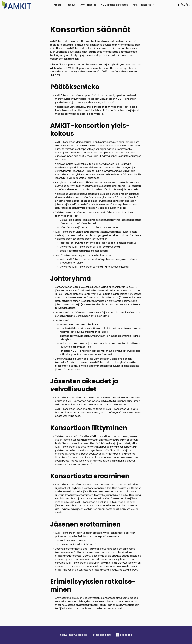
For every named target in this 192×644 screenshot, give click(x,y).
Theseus (71, 5)
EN (189, 5)
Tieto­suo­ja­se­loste (101, 635)
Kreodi (58, 5)
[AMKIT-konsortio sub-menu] (155, 5)
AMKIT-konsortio (142, 5)
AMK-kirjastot (88, 5)
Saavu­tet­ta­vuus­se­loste (74, 635)
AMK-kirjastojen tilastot (114, 5)
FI (179, 5)
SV (184, 5)
